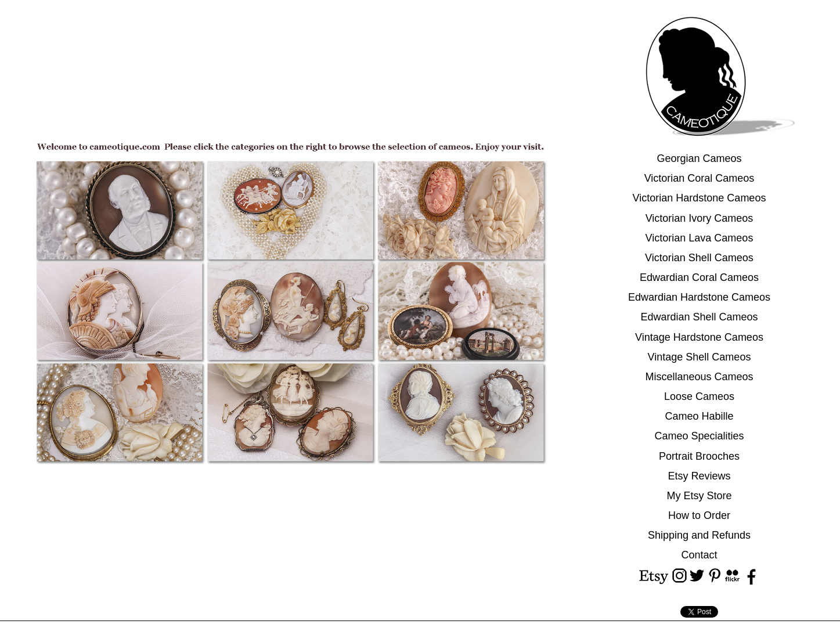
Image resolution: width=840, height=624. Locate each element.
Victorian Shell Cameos (699, 258)
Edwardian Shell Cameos (699, 317)
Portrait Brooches (699, 456)
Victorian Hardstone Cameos (700, 198)
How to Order (699, 515)
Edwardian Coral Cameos (699, 277)
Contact (699, 555)
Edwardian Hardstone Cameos (699, 297)
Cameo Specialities (699, 436)
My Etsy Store (699, 496)
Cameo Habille (699, 416)
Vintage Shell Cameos (700, 357)
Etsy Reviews (699, 476)
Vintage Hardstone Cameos (699, 337)
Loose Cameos (699, 396)
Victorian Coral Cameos (700, 178)
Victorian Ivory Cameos (700, 218)
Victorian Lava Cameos (700, 238)
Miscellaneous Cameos (699, 377)
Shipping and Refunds (699, 535)
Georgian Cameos (699, 158)
